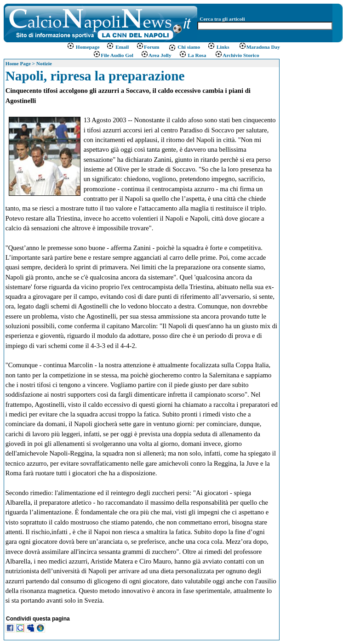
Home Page (18, 63)
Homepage (84, 47)
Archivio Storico (236, 55)
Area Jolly (156, 55)
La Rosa (193, 55)
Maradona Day (259, 47)
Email (117, 47)
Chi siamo (184, 47)
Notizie (44, 63)
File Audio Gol (113, 55)
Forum (148, 47)
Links (218, 47)
